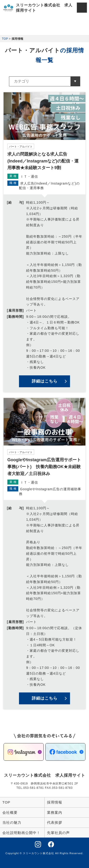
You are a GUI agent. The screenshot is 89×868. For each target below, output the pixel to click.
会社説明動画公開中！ (21, 833)
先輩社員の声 (58, 833)
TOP (5, 39)
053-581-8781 (34, 788)
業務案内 (55, 812)
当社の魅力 (12, 822)
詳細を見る (44, 242)
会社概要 (10, 812)
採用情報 (55, 802)
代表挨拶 (55, 822)
